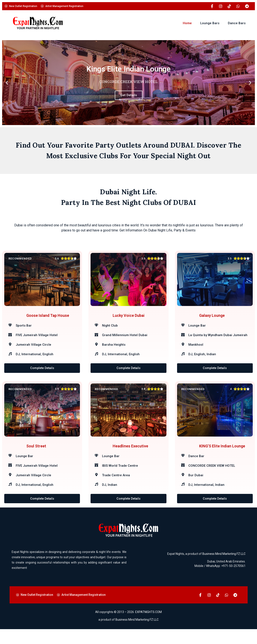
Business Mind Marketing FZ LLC (224, 569)
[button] (7, 83)
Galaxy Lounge (212, 319)
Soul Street (36, 457)
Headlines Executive (130, 457)
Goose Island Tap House (48, 319)
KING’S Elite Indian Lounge (222, 457)
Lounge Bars (210, 23)
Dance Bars (237, 23)
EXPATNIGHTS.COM (148, 627)
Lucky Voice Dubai (129, 319)
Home (187, 23)
